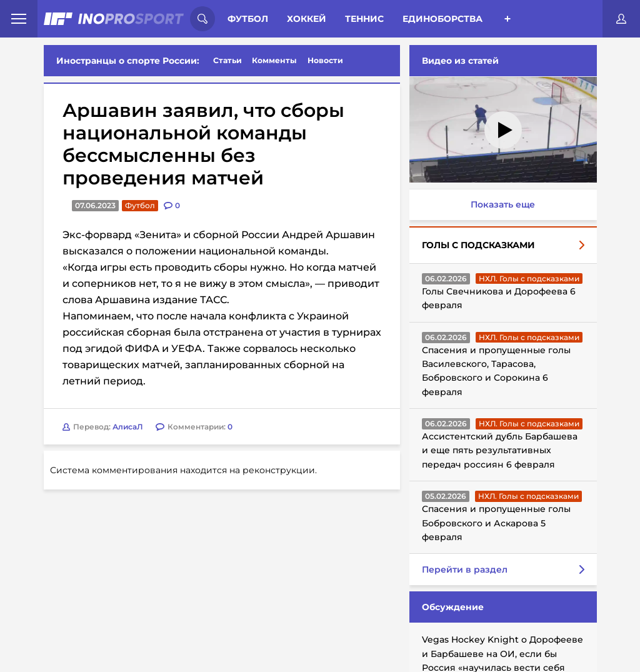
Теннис (364, 19)
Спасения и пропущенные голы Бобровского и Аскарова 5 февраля (496, 523)
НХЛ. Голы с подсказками (529, 278)
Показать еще (503, 204)
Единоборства (442, 19)
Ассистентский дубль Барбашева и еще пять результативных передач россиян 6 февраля (500, 450)
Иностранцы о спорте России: (128, 61)
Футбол (248, 19)
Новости (325, 60)
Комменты (274, 60)
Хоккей (307, 19)
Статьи (227, 60)
